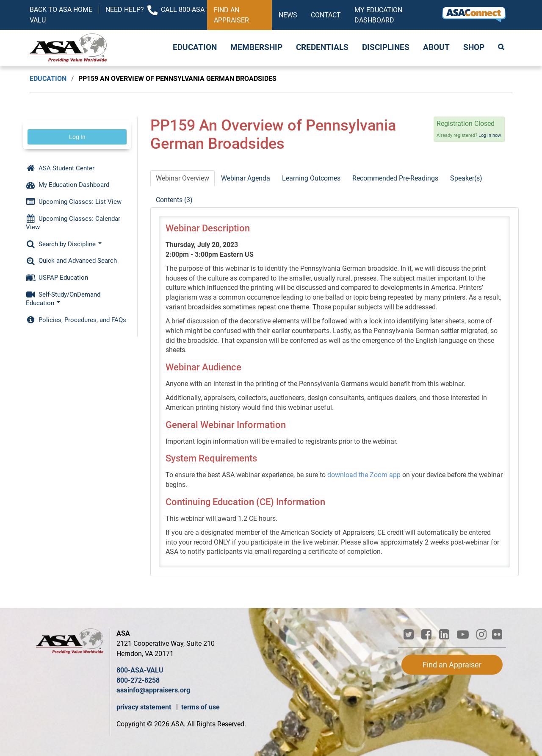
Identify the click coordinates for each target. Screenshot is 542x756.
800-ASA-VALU (140, 670)
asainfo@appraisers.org (153, 690)
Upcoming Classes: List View (74, 202)
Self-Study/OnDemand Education (63, 299)
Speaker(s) (466, 178)
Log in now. (490, 135)
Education (195, 47)
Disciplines (386, 47)
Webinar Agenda (246, 178)
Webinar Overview (183, 178)
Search (502, 48)
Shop (474, 47)
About (436, 47)
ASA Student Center (60, 168)
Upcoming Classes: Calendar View (73, 223)
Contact (326, 15)
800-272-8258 (138, 680)
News (288, 15)
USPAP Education (57, 278)
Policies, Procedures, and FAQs (76, 320)
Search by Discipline (64, 244)
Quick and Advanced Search (71, 261)
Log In (77, 137)
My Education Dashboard (378, 15)
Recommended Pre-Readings (395, 178)
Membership (256, 47)
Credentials (322, 47)
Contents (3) (174, 200)
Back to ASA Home (61, 10)
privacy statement (145, 707)
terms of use (200, 707)
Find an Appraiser (231, 15)
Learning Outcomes (311, 178)
